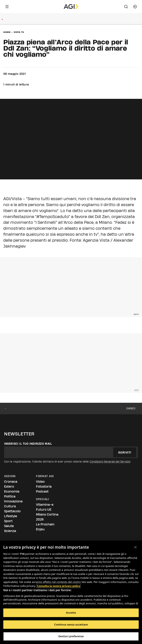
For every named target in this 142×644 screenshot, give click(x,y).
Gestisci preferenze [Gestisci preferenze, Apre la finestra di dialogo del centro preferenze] (71, 636)
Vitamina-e (45, 505)
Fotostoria (44, 486)
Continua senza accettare (71, 624)
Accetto (71, 613)
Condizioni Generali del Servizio (110, 462)
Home (7, 32)
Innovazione (13, 501)
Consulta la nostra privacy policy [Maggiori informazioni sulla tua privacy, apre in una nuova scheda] (59, 586)
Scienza (10, 531)
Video (40, 482)
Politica (10, 496)
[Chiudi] (135, 547)
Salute (9, 526)
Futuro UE (44, 510)
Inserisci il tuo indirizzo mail (28, 444)
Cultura (10, 506)
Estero (9, 486)
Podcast (42, 491)
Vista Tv (19, 32)
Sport (8, 521)
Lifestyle (11, 516)
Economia (12, 491)
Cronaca (11, 482)
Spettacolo (12, 511)
